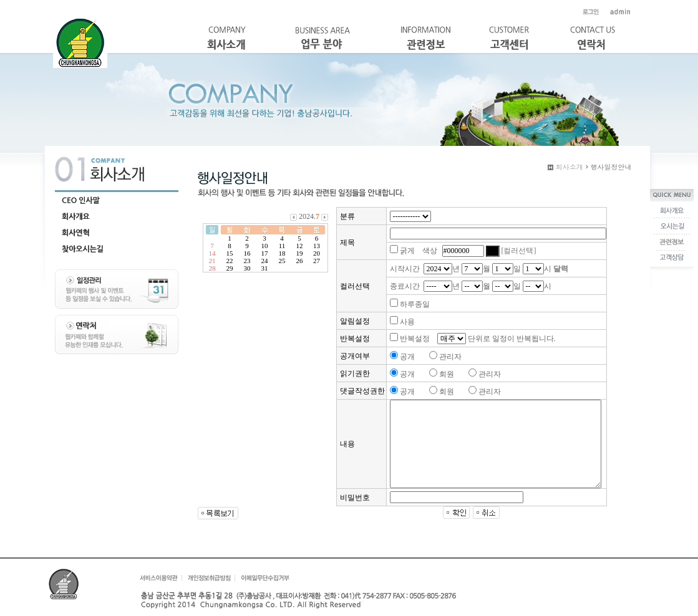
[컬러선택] (519, 251)
